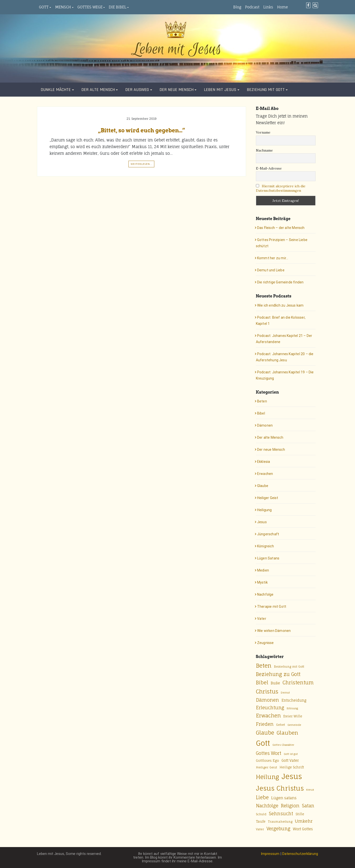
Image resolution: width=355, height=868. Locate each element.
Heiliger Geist (268, 498)
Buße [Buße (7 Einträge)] (275, 683)
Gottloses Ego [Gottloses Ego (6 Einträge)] (267, 761)
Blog (237, 7)
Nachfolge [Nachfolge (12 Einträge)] (267, 806)
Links (268, 7)
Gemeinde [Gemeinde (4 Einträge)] (294, 725)
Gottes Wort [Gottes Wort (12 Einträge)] (269, 753)
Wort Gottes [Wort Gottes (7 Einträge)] (303, 829)
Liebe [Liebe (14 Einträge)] (262, 798)
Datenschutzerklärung (300, 854)
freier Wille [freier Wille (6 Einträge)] (293, 716)
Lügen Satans (268, 558)
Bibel (261, 413)
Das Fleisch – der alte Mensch (281, 228)
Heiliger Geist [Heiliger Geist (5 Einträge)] (266, 767)
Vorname (263, 132)
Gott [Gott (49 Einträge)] (263, 743)
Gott (44, 7)
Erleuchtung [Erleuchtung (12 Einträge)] (270, 708)
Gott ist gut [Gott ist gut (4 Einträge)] (291, 754)
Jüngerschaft (268, 534)
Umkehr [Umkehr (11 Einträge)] (304, 821)
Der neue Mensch (177, 90)
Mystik (262, 582)
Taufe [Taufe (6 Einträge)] (261, 821)
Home (283, 7)
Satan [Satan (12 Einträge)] (308, 806)
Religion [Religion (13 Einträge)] (290, 806)
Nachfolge (265, 594)
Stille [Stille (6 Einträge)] (300, 814)
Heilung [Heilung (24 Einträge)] (267, 777)
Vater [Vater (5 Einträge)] (260, 829)
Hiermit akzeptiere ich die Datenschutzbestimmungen (281, 188)
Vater (262, 619)
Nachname (264, 150)
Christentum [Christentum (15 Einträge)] (298, 683)
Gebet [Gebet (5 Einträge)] (281, 725)
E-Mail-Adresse (269, 168)
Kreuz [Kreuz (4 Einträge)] (310, 790)
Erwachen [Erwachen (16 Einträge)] (268, 716)
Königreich (266, 546)
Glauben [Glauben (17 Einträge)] (287, 733)
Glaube (263, 486)
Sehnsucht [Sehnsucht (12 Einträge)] (281, 814)
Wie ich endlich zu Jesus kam (280, 305)
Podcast (252, 7)
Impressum (270, 854)
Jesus (262, 522)
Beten (262, 401)
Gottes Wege (90, 7)
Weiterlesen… (141, 164)
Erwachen (265, 474)
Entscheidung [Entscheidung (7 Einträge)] (294, 700)
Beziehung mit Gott (266, 90)
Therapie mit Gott (272, 607)
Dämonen (265, 425)
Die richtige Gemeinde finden (280, 282)
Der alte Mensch (98, 90)
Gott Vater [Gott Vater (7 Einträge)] (290, 760)
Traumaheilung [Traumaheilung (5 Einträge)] (280, 822)
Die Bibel (117, 7)
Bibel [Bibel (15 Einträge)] (262, 683)
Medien (263, 570)
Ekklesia (264, 462)
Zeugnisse (266, 643)
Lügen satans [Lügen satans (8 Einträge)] (284, 798)
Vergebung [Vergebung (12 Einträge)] (278, 829)
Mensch (63, 7)
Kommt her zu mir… (273, 258)
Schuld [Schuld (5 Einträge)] (261, 814)
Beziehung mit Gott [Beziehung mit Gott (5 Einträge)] (289, 667)
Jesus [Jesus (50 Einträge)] (292, 776)
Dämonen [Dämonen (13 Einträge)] (267, 700)
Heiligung (265, 510)
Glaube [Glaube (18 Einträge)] (265, 733)
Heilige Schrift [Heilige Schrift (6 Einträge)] (292, 767)
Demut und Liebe (271, 270)
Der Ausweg (137, 90)
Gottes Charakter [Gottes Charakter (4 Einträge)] (283, 745)
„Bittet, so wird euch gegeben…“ (142, 130)
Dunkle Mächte (56, 90)
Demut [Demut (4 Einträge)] (285, 693)
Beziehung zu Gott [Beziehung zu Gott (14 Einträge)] (278, 674)
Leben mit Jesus (220, 90)
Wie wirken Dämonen (274, 631)
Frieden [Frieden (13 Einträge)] (265, 724)
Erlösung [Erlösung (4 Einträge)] (292, 708)
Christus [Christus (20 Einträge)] (267, 691)
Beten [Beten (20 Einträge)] (264, 666)
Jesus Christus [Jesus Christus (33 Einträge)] (280, 788)
